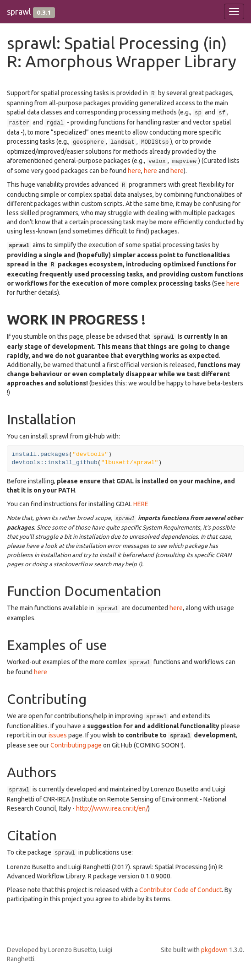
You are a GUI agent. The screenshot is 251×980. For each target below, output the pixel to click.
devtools (30, 463)
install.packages (41, 454)
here (134, 171)
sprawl (19, 11)
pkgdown (214, 950)
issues (58, 735)
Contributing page (76, 745)
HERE (141, 504)
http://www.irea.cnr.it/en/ (112, 808)
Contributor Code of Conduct (180, 890)
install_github (73, 463)
